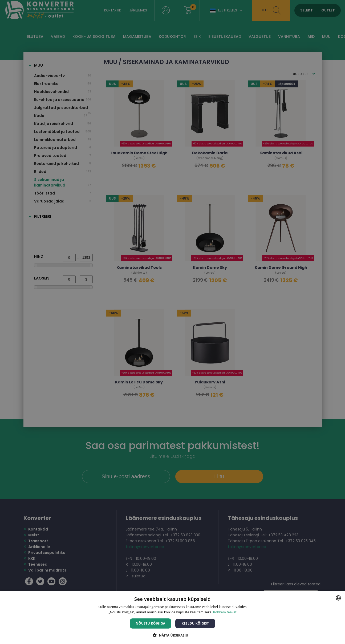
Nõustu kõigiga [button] (151, 623)
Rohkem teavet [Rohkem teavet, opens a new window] (225, 612)
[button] (172, 635)
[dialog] (173, 322)
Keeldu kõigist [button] (195, 623)
